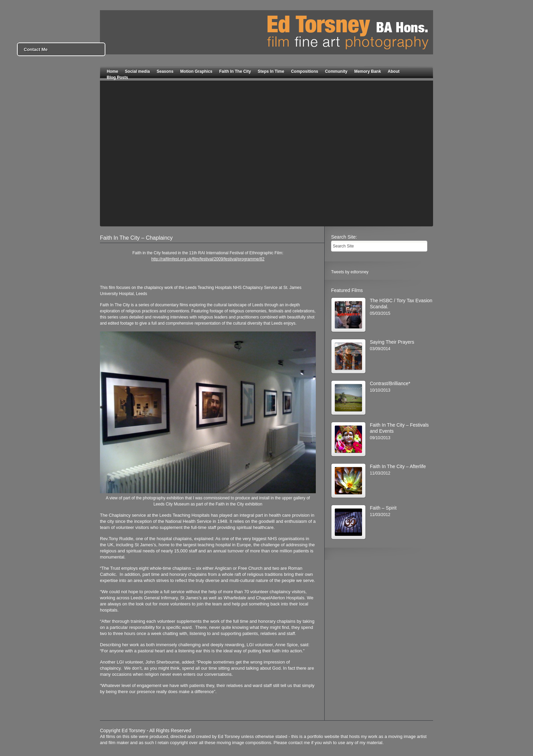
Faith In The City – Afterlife (398, 466)
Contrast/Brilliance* (390, 383)
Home (112, 71)
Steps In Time (271, 71)
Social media (137, 71)
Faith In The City (235, 71)
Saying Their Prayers (392, 342)
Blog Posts (117, 78)
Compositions (305, 71)
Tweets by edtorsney (350, 272)
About (394, 71)
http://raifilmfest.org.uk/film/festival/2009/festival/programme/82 (208, 259)
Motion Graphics (196, 71)
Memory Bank (368, 71)
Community (336, 71)
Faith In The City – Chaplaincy (136, 238)
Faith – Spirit (383, 508)
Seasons (165, 71)
